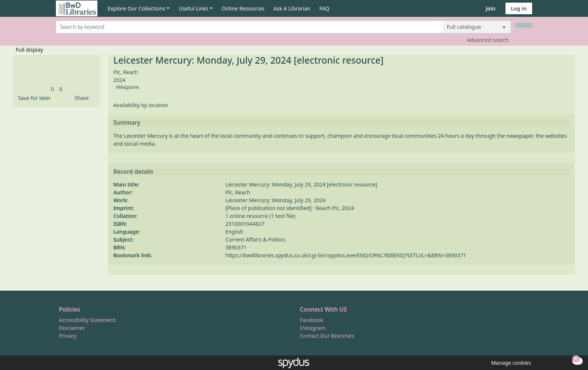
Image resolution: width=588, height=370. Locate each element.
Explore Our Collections (136, 8)
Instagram (313, 328)
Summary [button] (127, 123)
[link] (52, 89)
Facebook (312, 320)
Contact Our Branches (327, 336)
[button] (33, 98)
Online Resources (243, 8)
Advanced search (488, 40)
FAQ (325, 8)
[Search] (524, 25)
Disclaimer (72, 328)
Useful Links (193, 8)
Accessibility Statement (87, 320)
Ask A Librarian (292, 8)
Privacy (68, 336)
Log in (519, 8)
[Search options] (477, 27)
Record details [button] (133, 172)
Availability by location (141, 105)
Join (490, 8)
